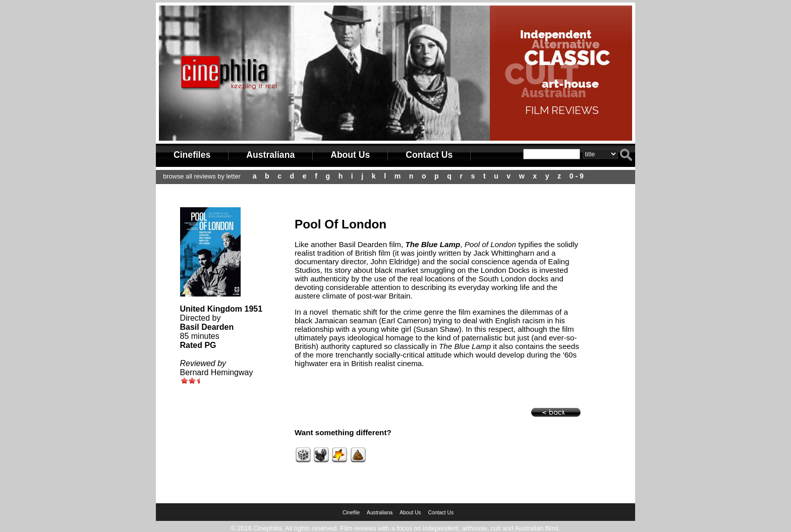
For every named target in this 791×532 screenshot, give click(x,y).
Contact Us (429, 155)
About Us (350, 155)
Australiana (270, 155)
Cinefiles (192, 155)
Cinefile (351, 513)
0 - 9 (577, 176)
